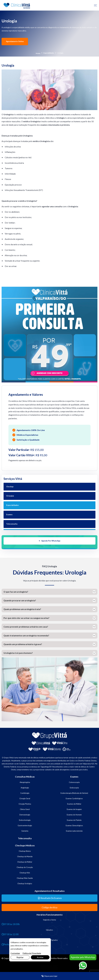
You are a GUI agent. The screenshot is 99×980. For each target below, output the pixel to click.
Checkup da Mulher (25, 861)
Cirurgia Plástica (25, 803)
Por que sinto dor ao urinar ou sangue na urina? (26, 617)
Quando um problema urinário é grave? (23, 644)
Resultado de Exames (50, 897)
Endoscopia (74, 787)
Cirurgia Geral (25, 798)
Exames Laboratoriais (74, 830)
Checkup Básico (25, 850)
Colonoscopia (74, 782)
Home (38, 53)
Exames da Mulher (74, 803)
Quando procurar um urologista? (20, 600)
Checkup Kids (25, 872)
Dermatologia (25, 814)
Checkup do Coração (25, 867)
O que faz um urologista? (16, 591)
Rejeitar (20, 957)
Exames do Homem (74, 814)
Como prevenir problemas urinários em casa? (26, 626)
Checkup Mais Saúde (25, 877)
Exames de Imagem (74, 809)
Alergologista (25, 782)
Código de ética (49, 907)
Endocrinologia (25, 819)
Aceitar (40, 957)
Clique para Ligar (49, 976)
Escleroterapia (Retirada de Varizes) (74, 792)
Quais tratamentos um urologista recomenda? (26, 635)
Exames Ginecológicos (74, 825)
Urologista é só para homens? (18, 652)
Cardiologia (25, 792)
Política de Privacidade (32, 953)
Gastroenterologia (25, 825)
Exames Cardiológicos (74, 798)
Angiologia (25, 787)
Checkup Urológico (25, 883)
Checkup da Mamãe (25, 856)
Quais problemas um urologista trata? (22, 609)
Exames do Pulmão (74, 819)
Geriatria (25, 830)
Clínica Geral (25, 809)
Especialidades (49, 53)
